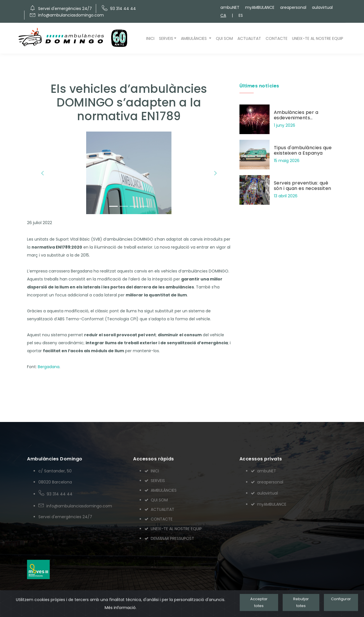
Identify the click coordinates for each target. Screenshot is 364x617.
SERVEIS (155, 481)
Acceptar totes (259, 602)
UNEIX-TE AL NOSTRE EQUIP (318, 38)
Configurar (341, 599)
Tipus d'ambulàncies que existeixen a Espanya (303, 150)
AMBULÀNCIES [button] (194, 38)
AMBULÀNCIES (161, 490)
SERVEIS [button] (166, 38)
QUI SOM (224, 38)
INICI (150, 38)
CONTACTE (277, 38)
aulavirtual (322, 7)
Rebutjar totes (301, 602)
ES (241, 15)
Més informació (120, 608)
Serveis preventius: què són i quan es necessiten (303, 186)
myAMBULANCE (260, 7)
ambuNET (230, 7)
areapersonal (293, 7)
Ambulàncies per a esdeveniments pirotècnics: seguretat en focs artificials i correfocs (304, 121)
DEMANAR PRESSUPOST (169, 538)
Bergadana (49, 367)
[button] (42, 173)
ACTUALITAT (249, 38)
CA (223, 15)
